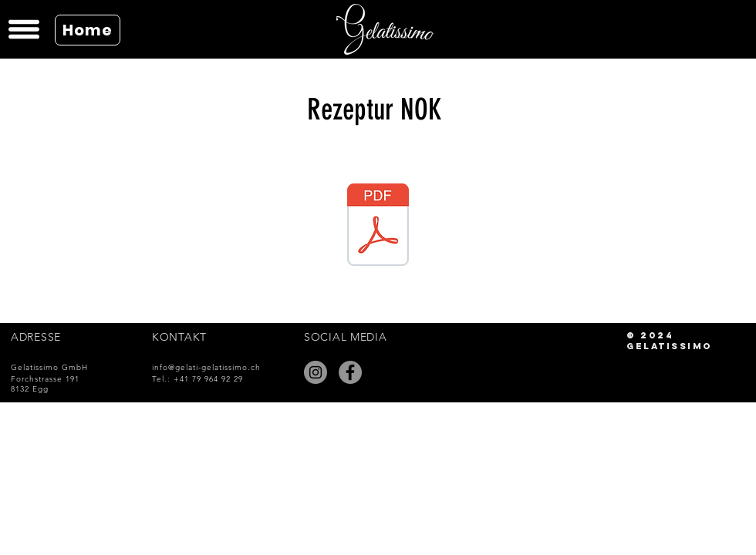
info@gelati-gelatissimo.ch (206, 367)
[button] (22, 29)
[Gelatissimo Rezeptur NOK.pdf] (378, 227)
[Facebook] (350, 372)
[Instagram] (316, 372)
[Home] (88, 30)
